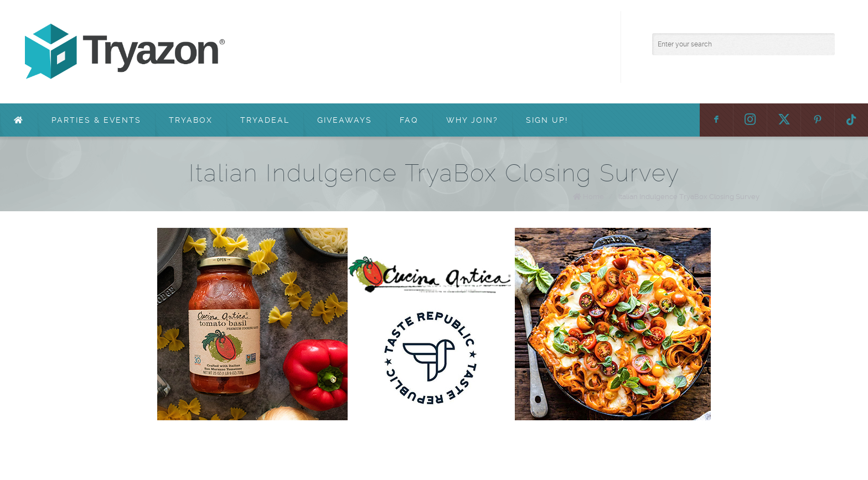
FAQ (409, 120)
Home (593, 197)
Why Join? (472, 120)
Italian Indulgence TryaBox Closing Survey (689, 197)
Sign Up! (547, 120)
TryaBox (191, 120)
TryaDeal (265, 120)
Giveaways (345, 120)
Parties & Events (96, 120)
